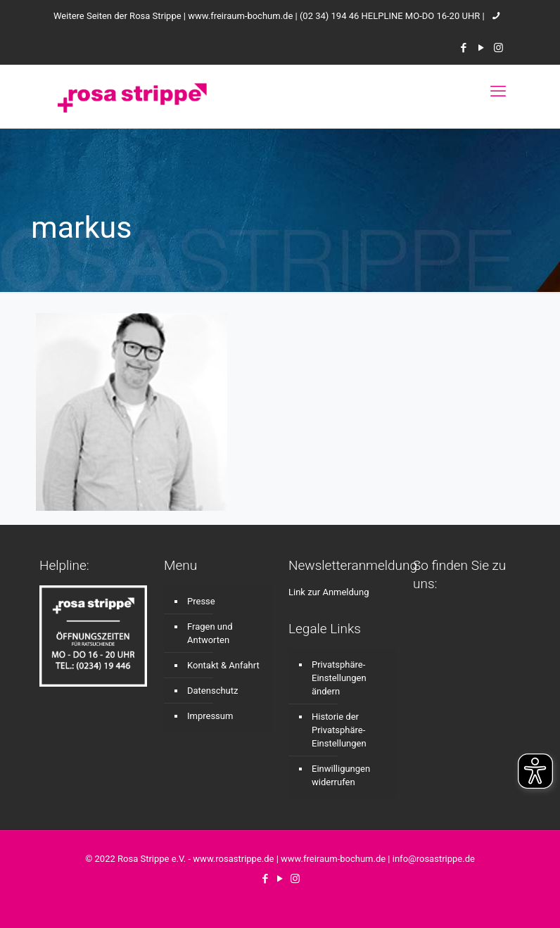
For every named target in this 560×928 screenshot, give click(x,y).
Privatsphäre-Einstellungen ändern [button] (339, 678)
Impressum (210, 716)
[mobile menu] (498, 91)
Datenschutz (212, 691)
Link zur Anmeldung (329, 592)
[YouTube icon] (481, 48)
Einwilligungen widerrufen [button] (341, 775)
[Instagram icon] (498, 48)
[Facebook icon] (463, 48)
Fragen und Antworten (210, 633)
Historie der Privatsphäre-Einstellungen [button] (339, 730)
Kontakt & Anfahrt (223, 665)
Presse (201, 601)
